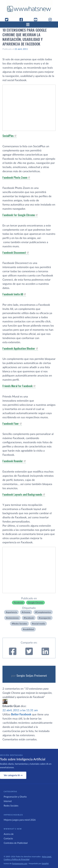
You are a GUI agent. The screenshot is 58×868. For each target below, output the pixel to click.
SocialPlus (8, 136)
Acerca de (9, 834)
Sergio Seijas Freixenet (32, 675)
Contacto (8, 838)
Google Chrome (35, 603)
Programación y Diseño (15, 797)
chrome (27, 612)
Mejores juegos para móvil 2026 (20, 820)
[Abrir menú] (29, 25)
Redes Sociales (20, 624)
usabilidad (29, 629)
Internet (8, 801)
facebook (29, 618)
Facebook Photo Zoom (15, 177)
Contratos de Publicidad (16, 843)
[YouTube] (37, 20)
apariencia (12, 612)
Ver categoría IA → (13, 775)
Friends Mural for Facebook (18, 386)
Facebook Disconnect (14, 253)
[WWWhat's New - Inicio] (29, 9)
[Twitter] (8, 20)
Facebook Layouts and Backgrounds (22, 494)
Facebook (18, 603)
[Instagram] (51, 20)
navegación (45, 618)
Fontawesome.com (20, 863)
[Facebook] (22, 20)
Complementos (44, 612)
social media (39, 624)
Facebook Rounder (13, 461)
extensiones (13, 618)
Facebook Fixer (11, 424)
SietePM (45, 863)
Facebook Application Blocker (19, 348)
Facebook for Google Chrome (19, 215)
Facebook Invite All (13, 294)
